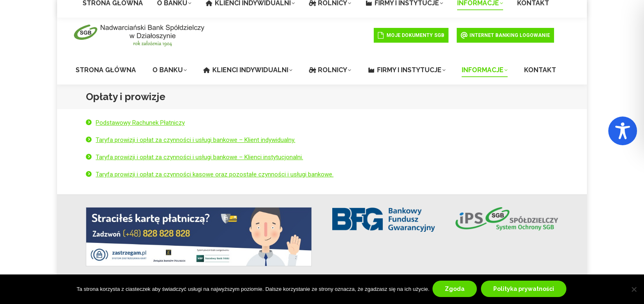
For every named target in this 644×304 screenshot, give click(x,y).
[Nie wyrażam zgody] (634, 290)
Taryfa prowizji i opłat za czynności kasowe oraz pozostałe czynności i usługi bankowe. (215, 174)
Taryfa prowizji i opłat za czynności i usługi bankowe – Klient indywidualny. (195, 140)
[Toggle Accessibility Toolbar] (623, 131)
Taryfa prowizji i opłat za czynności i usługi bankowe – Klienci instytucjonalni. (199, 157)
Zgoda (456, 290)
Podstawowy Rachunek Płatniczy (140, 123)
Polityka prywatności (525, 290)
